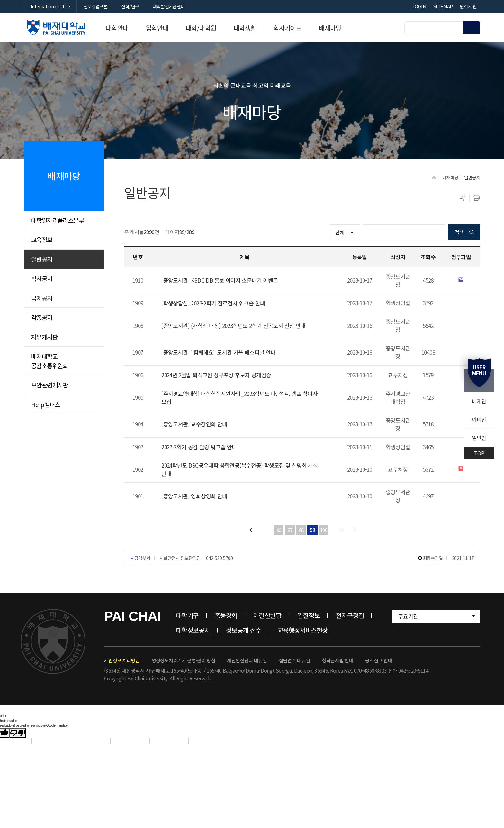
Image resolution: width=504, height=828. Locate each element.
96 (279, 532)
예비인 (479, 419)
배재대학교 (56, 28)
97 (290, 532)
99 (313, 532)
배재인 (479, 401)
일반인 (479, 438)
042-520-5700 (219, 560)
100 (324, 532)
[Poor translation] (18, 735)
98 (301, 532)
